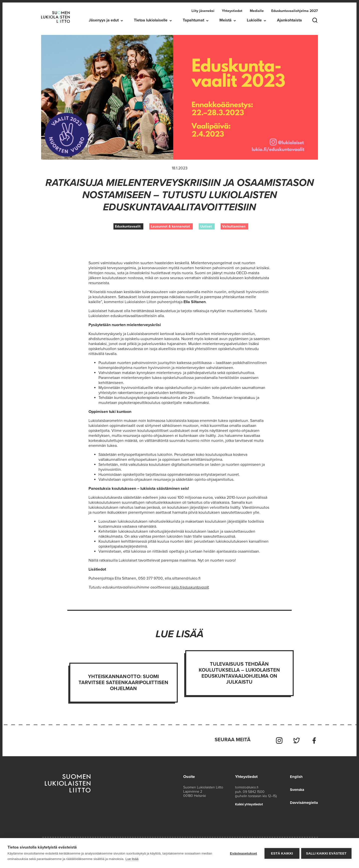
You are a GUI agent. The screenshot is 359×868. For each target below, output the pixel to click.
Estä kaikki (281, 853)
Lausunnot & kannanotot (170, 226)
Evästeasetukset (243, 853)
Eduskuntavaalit (128, 226)
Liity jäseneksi (203, 11)
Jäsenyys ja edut (104, 20)
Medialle (257, 11)
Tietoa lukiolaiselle (151, 20)
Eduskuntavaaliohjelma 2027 (295, 11)
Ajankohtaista (289, 20)
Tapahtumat (193, 20)
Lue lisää (132, 859)
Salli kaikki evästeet (326, 853)
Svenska (296, 788)
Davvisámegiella (303, 801)
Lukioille (254, 20)
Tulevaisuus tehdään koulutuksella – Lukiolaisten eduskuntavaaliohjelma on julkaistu (239, 673)
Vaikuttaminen (234, 226)
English (295, 775)
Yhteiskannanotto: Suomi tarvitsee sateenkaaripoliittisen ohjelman (124, 683)
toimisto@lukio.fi (247, 786)
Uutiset (206, 226)
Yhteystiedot (232, 11)
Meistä (225, 20)
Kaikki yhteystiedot (250, 803)
